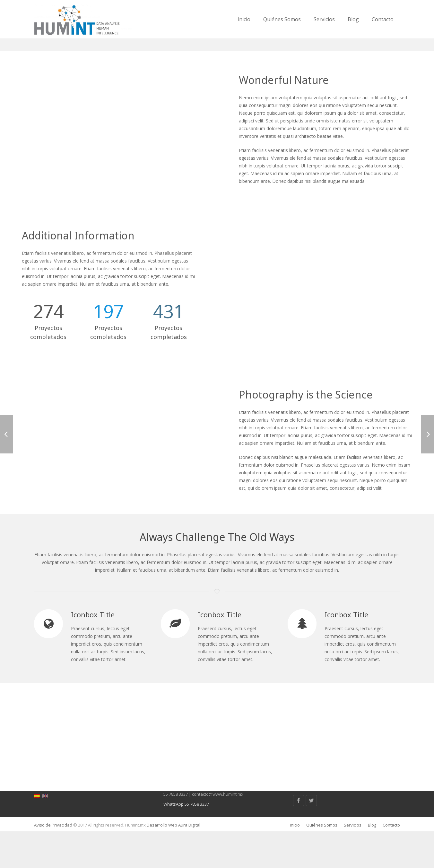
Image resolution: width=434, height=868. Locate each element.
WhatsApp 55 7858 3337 (186, 841)
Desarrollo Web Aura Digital (173, 862)
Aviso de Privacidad (53, 862)
